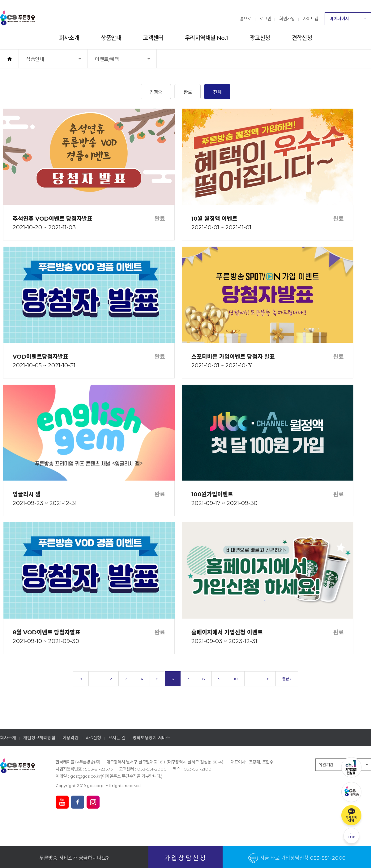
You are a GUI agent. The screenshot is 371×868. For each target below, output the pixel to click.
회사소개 (69, 38)
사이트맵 (311, 19)
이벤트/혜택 (115, 62)
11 (252, 679)
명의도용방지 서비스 (151, 738)
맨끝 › (287, 679)
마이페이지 (348, 20)
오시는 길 (117, 738)
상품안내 (111, 38)
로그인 (266, 19)
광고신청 (260, 38)
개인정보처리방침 (39, 738)
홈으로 (246, 19)
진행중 (156, 92)
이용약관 (70, 738)
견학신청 (302, 38)
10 (236, 679)
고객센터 (153, 38)
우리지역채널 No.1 (207, 38)
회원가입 (287, 19)
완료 (188, 92)
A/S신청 (93, 738)
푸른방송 (18, 18)
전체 (217, 92)
